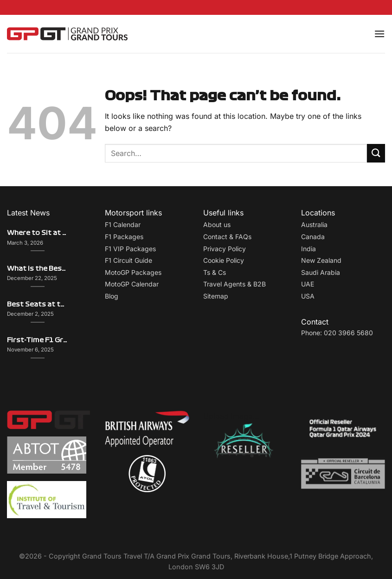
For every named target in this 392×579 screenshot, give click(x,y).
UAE (308, 284)
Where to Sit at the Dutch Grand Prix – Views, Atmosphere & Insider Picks (37, 233)
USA (308, 296)
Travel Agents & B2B (235, 284)
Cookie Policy (224, 260)
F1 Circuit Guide (129, 260)
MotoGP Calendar (132, 284)
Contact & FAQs (227, 237)
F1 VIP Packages (130, 249)
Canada (313, 237)
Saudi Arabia (321, 272)
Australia (314, 224)
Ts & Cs (215, 272)
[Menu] (379, 34)
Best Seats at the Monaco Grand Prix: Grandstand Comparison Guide (37, 304)
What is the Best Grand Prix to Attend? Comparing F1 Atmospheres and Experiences (37, 269)
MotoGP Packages (133, 272)
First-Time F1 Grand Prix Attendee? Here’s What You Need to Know (37, 340)
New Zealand (321, 260)
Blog (112, 296)
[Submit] (376, 153)
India (308, 249)
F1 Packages (124, 237)
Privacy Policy (225, 249)
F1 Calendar (123, 224)
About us (217, 224)
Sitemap (216, 296)
